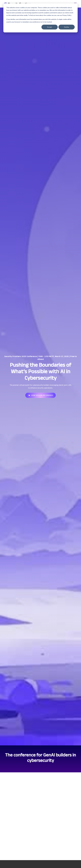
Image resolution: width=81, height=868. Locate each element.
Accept (50, 27)
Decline (67, 27)
